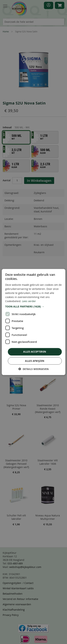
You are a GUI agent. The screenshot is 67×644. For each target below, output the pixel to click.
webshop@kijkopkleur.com (25, 567)
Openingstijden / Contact (18, 583)
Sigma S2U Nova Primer (16, 407)
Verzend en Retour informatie (20, 599)
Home (6, 31)
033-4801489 (15, 563)
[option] (16, 137)
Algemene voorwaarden (17, 604)
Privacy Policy (11, 615)
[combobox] (33, 22)
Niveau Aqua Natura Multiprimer (48, 517)
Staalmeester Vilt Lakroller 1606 (48, 462)
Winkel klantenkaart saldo (18, 588)
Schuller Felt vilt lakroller (16, 517)
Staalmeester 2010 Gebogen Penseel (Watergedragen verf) (16, 464)
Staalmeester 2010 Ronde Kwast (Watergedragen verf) (48, 409)
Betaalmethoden (13, 594)
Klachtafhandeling (14, 610)
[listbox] (33, 152)
